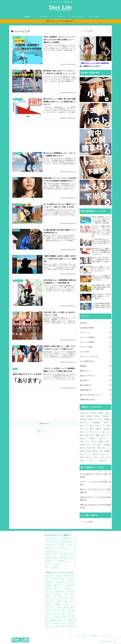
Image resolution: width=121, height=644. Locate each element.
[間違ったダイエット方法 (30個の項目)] (95, 419)
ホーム (71, 636)
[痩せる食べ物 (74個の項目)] (85, 413)
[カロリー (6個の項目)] (89, 458)
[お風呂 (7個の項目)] (95, 451)
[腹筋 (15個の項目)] (92, 429)
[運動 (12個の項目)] (98, 435)
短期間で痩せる (95, 390)
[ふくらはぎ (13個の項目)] (107, 432)
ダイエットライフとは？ (83, 637)
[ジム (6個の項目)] (94, 461)
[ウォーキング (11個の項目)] (106, 435)
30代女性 (95, 323)
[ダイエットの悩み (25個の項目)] (69, 545)
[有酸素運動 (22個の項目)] (98, 423)
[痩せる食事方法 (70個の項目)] (54, 538)
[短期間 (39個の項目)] (90, 416)
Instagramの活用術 (95, 328)
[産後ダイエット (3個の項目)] (67, 561)
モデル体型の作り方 (95, 361)
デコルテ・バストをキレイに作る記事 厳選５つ (95, 483)
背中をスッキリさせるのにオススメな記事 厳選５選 (96, 491)
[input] (95, 31)
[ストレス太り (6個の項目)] (106, 458)
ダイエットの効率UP (95, 337)
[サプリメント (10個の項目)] (85, 442)
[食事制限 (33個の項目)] (84, 419)
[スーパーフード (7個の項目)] (86, 454)
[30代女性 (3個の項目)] (52, 561)
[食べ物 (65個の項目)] (94, 413)
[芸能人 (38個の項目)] (98, 416)
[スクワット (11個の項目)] (105, 439)
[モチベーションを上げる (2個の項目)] (60, 564)
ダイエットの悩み (95, 347)
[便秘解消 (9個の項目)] (107, 445)
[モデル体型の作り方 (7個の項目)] (60, 551)
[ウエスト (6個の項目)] (97, 458)
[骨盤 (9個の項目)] (102, 442)
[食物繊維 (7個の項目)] (107, 451)
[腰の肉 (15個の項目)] (99, 429)
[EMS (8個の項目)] (99, 448)
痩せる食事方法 (95, 385)
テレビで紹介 (95, 352)
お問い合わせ (94, 636)
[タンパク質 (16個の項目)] (84, 429)
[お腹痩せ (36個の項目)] (107, 416)
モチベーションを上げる (95, 357)
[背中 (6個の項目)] (82, 458)
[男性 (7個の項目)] (82, 451)
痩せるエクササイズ (95, 376)
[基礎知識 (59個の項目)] (69, 538)
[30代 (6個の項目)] (85, 461)
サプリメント (95, 333)
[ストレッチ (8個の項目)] (107, 448)
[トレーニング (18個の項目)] (101, 426)
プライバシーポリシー (105, 637)
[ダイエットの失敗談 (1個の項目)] (60, 567)
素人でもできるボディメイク (95, 395)
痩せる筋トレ (95, 381)
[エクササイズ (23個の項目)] (86, 423)
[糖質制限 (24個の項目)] (107, 419)
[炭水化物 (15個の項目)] (107, 429)
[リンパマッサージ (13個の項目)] (95, 432)
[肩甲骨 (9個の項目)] (83, 445)
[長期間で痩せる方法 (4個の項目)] (68, 558)
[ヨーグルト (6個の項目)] (106, 454)
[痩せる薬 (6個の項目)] (105, 461)
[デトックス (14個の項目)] (84, 432)
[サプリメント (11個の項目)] (68, 548)
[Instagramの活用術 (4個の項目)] (53, 558)
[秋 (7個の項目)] (101, 451)
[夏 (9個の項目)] (108, 442)
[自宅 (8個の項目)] (89, 448)
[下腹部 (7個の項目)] (89, 451)
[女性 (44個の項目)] (108, 413)
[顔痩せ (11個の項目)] (94, 439)
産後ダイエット (95, 371)
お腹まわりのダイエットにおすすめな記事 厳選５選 (96, 499)
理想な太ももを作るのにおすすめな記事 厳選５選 (95, 506)
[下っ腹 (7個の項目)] (97, 454)
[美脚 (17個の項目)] (109, 426)
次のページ (44, 423)
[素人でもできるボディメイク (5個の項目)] (55, 554)
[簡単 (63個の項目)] (102, 413)
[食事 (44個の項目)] (83, 416)
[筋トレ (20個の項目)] (92, 426)
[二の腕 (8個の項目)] (83, 448)
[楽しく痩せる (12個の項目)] (90, 435)
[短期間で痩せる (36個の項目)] (69, 542)
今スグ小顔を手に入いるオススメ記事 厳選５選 (95, 476)
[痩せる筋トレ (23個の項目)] (53, 548)
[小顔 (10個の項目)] (95, 442)
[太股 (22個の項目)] (107, 423)
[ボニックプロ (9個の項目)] (92, 445)
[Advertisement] (44, 135)
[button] (109, 31)
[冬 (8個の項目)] (94, 448)
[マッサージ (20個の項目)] (84, 426)
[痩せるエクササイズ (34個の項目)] (53, 545)
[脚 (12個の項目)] (82, 435)
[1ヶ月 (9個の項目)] (100, 445)
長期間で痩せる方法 (95, 400)
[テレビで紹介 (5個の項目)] (70, 554)
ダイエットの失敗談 (95, 342)
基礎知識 (95, 366)
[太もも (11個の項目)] (85, 439)
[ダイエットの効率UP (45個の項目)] (53, 542)
